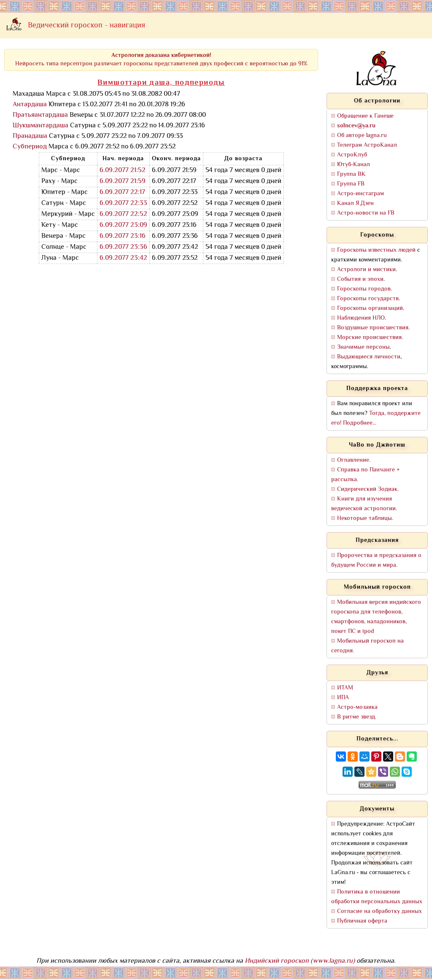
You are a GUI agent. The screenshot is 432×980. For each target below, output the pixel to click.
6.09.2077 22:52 (123, 214)
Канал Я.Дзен (355, 203)
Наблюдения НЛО (361, 318)
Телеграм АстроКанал (367, 145)
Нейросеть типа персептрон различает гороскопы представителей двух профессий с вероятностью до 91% (161, 60)
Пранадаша (30, 136)
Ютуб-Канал (354, 165)
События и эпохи (360, 279)
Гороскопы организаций (370, 308)
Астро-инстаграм (360, 194)
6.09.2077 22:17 (122, 192)
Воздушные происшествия (373, 328)
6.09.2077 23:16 (123, 236)
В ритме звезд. (357, 717)
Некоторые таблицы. (365, 518)
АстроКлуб (352, 155)
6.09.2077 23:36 (123, 247)
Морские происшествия (369, 338)
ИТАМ (345, 688)
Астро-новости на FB (366, 213)
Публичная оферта (362, 921)
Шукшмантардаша (40, 126)
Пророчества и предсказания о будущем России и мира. (376, 560)
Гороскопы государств (368, 299)
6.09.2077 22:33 (123, 203)
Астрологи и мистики (366, 270)
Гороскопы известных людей (376, 250)
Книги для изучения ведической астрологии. (364, 504)
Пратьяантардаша (40, 115)
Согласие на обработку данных (379, 911)
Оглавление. (354, 460)
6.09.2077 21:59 (123, 182)
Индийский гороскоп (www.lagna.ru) (300, 961)
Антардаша (30, 105)
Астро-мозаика (357, 707)
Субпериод (30, 147)
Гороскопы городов (364, 289)
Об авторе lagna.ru (362, 136)
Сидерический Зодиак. (368, 489)
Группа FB (351, 184)
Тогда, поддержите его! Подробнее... (376, 418)
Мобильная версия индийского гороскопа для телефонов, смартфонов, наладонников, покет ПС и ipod (376, 617)
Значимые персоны (363, 347)
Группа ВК (351, 174)
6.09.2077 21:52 (123, 171)
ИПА (343, 698)
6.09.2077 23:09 (123, 225)
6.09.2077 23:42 (123, 258)
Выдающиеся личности (369, 357)
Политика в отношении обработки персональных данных (377, 897)
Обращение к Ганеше (365, 116)
